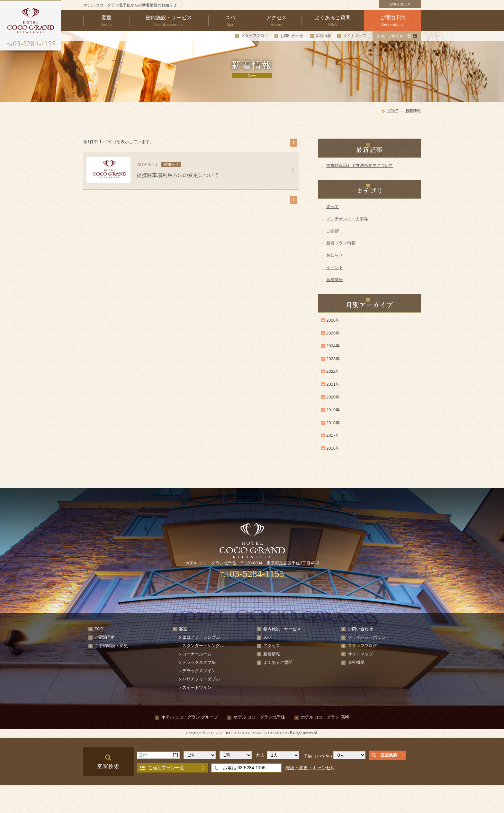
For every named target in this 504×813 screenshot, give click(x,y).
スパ (267, 637)
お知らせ (335, 255)
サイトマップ (355, 36)
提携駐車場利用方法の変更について (360, 165)
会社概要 (356, 662)
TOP (99, 629)
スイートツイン (197, 687)
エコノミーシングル (201, 637)
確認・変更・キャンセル (310, 768)
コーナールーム (197, 654)
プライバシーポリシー (369, 637)
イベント (335, 267)
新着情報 (323, 36)
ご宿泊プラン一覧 (166, 768)
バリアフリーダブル (201, 679)
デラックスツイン (199, 671)
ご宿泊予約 (105, 637)
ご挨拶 (333, 231)
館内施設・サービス (282, 629)
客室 (183, 629)
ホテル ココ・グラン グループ (190, 717)
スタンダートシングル (203, 646)
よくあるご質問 (278, 662)
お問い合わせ (292, 36)
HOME (392, 111)
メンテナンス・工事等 (347, 219)
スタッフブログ (255, 36)
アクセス (272, 646)
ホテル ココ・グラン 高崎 (325, 717)
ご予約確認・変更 (111, 646)
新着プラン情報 (341, 243)
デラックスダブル (199, 662)
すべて (333, 207)
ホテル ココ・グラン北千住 (259, 717)
